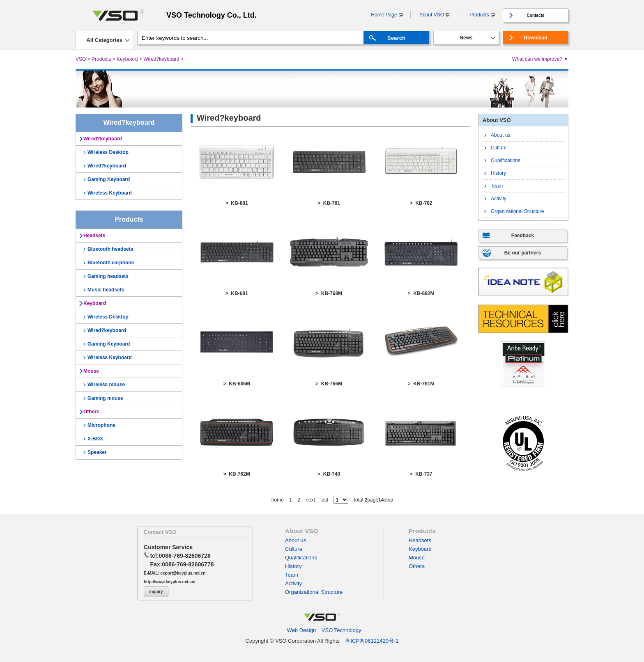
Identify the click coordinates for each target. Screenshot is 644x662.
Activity (499, 199)
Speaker (97, 452)
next (310, 500)
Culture (499, 148)
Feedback (523, 236)
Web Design (302, 630)
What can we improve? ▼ (540, 59)
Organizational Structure (517, 211)
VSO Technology (342, 630)
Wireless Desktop (108, 152)
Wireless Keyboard (110, 193)
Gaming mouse (105, 398)
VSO (81, 59)
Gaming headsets (108, 276)
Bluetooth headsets (110, 249)
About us (500, 135)
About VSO (432, 15)
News (466, 38)
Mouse (91, 371)
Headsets (94, 236)
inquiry (156, 592)
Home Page (384, 15)
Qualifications (506, 160)
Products (479, 15)
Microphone (101, 425)
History (498, 173)
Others (91, 412)
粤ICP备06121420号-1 (372, 641)
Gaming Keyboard (109, 179)
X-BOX (95, 439)
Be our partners (523, 253)
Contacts (536, 15)
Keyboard (127, 59)
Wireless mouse (106, 385)
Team (497, 186)
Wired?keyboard (161, 59)
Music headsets (106, 290)
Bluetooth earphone (111, 263)
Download (535, 38)
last (324, 500)
